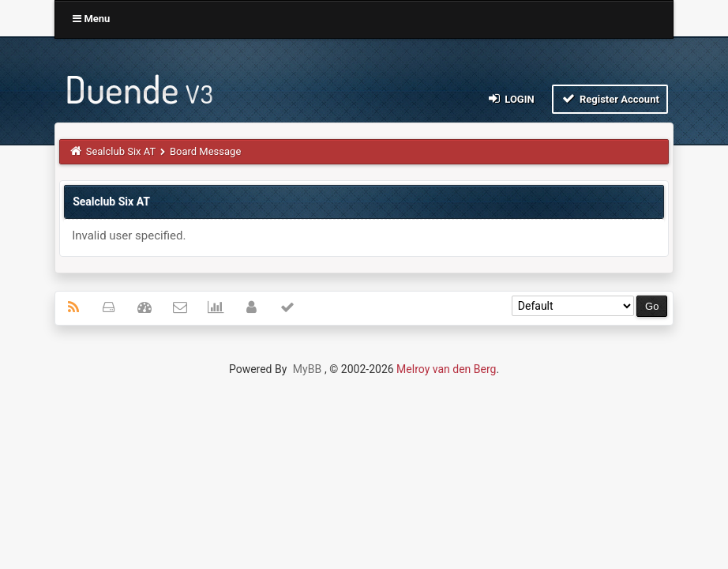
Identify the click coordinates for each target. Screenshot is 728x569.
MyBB (307, 369)
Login (510, 98)
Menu (91, 19)
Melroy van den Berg (446, 369)
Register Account (610, 98)
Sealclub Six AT (121, 151)
